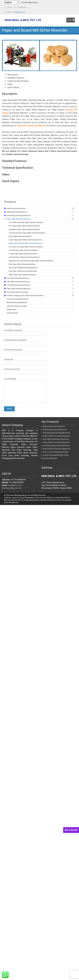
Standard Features (14, 161)
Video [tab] (10, 84)
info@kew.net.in (20, 12)
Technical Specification (17, 168)
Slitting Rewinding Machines (55, 430)
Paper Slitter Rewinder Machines (57, 436)
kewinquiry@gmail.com (12, 488)
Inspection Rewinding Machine (31, 126)
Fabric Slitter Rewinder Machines (57, 449)
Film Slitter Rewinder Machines (56, 439)
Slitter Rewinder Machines (54, 426)
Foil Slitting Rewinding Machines (56, 446)
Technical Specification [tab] (18, 81)
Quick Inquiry (11, 181)
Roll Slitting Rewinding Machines (57, 433)
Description (10, 94)
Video (6, 174)
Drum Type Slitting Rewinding (55, 452)
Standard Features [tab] (16, 78)
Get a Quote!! (71, 830)
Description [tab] (13, 75)
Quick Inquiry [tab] (13, 87)
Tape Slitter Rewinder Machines (56, 442)
